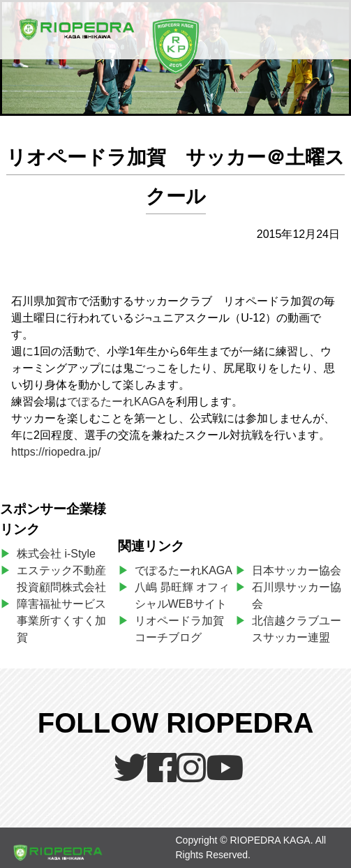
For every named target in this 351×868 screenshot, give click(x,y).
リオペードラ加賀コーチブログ (179, 629)
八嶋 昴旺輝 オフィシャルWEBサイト (184, 596)
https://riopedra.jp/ (56, 452)
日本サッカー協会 (297, 570)
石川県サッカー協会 (297, 596)
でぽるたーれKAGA (116, 402)
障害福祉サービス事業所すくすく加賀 (61, 621)
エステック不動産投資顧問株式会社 (61, 579)
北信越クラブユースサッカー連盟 (297, 629)
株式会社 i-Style (56, 554)
